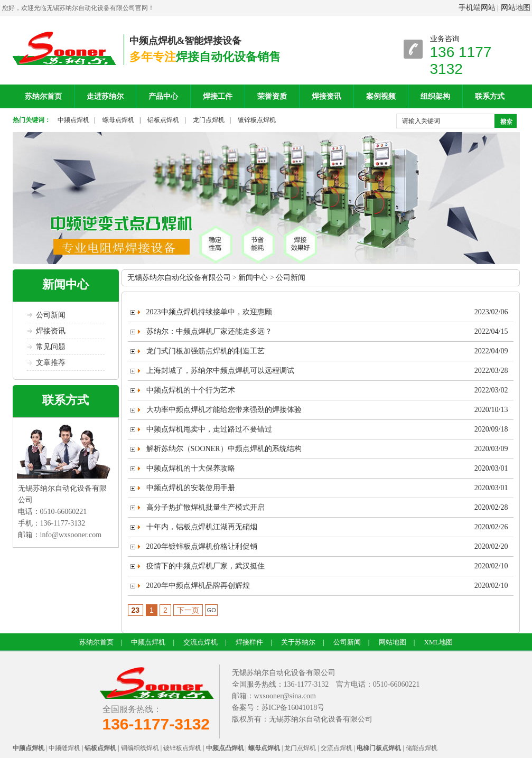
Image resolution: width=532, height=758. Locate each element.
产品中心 (163, 96)
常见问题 (51, 347)
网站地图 (516, 8)
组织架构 (435, 96)
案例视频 (381, 96)
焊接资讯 (326, 96)
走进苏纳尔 (105, 96)
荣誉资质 (272, 96)
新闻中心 (66, 284)
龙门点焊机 (209, 120)
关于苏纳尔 (298, 642)
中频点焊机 (73, 120)
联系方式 (490, 96)
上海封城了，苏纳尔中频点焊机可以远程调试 (220, 371)
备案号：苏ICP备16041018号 (278, 708)
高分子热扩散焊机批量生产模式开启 (206, 507)
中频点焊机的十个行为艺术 (191, 390)
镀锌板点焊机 (257, 120)
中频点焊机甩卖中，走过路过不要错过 (209, 429)
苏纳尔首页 (43, 96)
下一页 (188, 610)
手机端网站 (477, 8)
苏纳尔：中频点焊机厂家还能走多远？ (209, 331)
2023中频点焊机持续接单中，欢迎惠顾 (209, 312)
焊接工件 (218, 96)
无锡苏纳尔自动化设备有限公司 (179, 278)
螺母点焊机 (118, 120)
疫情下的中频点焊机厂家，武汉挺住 (206, 566)
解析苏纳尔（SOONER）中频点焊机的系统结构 (224, 449)
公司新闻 (51, 315)
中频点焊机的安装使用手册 (191, 488)
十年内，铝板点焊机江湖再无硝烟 (202, 527)
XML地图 (439, 642)
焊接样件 (249, 642)
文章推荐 (51, 363)
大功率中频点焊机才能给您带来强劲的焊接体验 (224, 410)
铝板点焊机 (163, 120)
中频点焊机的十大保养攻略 (191, 468)
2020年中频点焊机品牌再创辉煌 (198, 586)
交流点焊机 (200, 642)
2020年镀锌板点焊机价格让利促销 (202, 546)
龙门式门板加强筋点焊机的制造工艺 (206, 351)
